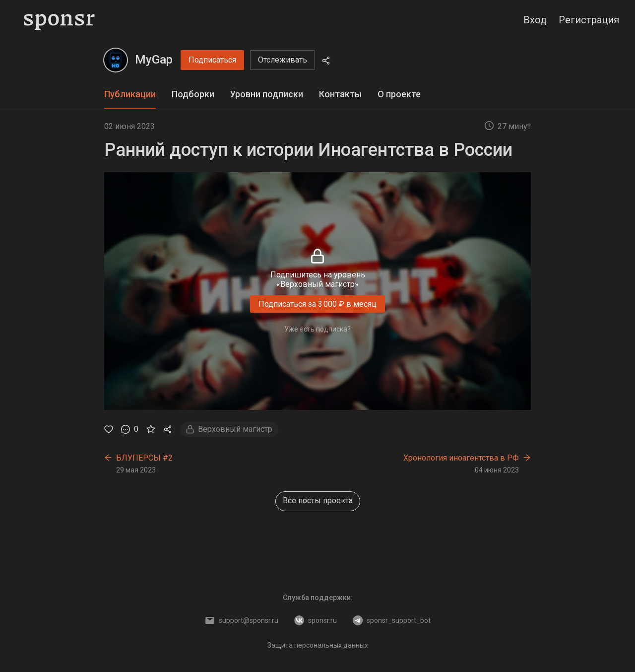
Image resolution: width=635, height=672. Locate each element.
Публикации (130, 94)
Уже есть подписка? (317, 329)
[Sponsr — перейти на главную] (59, 20)
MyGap (154, 60)
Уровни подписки (267, 94)
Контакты (340, 94)
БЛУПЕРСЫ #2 (144, 458)
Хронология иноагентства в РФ (461, 458)
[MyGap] (116, 60)
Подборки (193, 94)
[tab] (130, 95)
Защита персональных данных (318, 645)
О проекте (399, 94)
